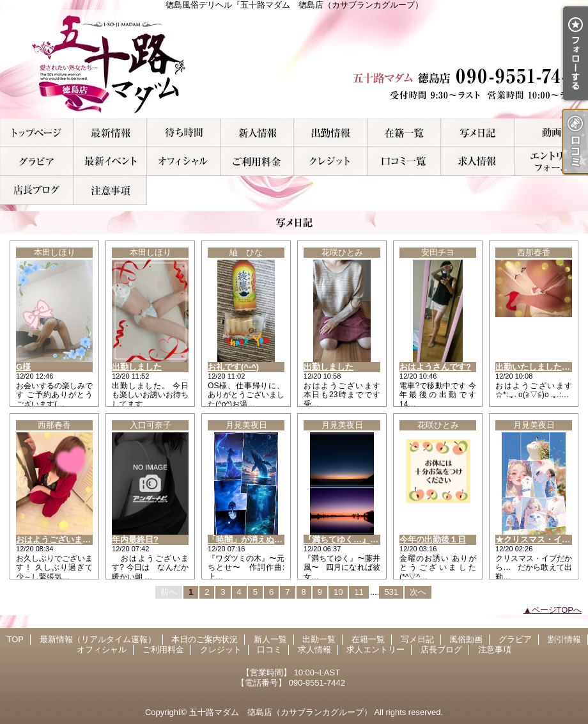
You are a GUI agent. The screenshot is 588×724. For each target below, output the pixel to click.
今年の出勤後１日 (433, 539)
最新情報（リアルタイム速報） (110, 133)
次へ (418, 592)
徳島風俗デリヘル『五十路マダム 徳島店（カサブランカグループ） (294, 64)
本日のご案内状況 (184, 133)
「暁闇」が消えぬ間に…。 (258, 539)
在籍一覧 (404, 133)
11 (359, 592)
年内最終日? (135, 539)
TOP (37, 133)
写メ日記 (478, 133)
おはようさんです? (435, 367)
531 (391, 592)
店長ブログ (37, 190)
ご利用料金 (257, 161)
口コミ (404, 161)
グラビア (37, 161)
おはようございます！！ (62, 539)
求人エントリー (551, 161)
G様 (23, 367)
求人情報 (478, 161)
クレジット (331, 161)
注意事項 (110, 190)
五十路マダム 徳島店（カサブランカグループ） (281, 712)
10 (338, 592)
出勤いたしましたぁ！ (537, 367)
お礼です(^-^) (233, 367)
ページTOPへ (557, 610)
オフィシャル (184, 161)
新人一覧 (257, 133)
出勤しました (137, 367)
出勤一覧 (331, 133)
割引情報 (110, 161)
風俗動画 (551, 133)
